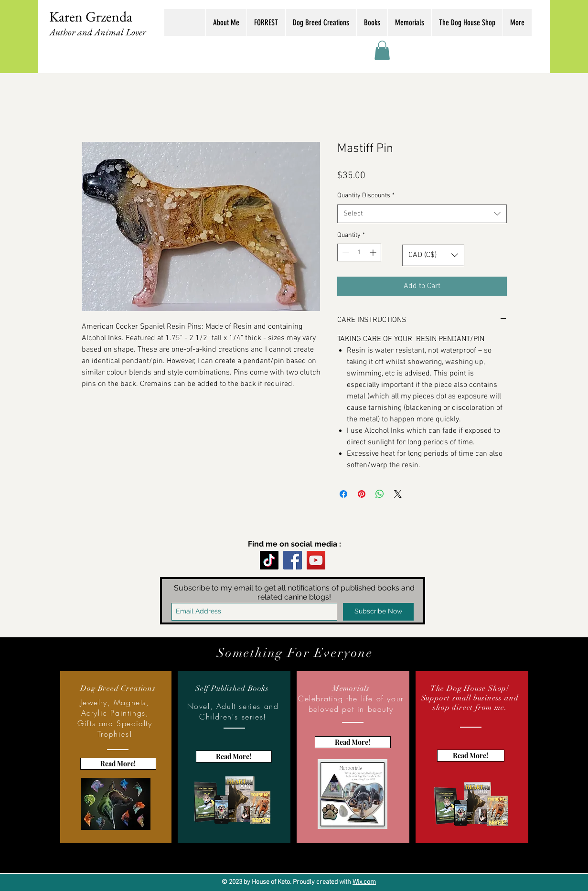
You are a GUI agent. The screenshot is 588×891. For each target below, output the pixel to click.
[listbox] (433, 255)
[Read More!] (118, 764)
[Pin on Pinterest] (362, 494)
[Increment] (374, 252)
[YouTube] (316, 560)
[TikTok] (269, 560)
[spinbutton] (359, 252)
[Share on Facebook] (343, 494)
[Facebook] (293, 560)
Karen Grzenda (91, 16)
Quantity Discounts (366, 196)
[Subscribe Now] (378, 612)
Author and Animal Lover (98, 32)
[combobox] (422, 214)
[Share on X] (398, 494)
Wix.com (364, 882)
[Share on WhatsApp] (380, 494)
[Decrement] (345, 252)
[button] (382, 50)
